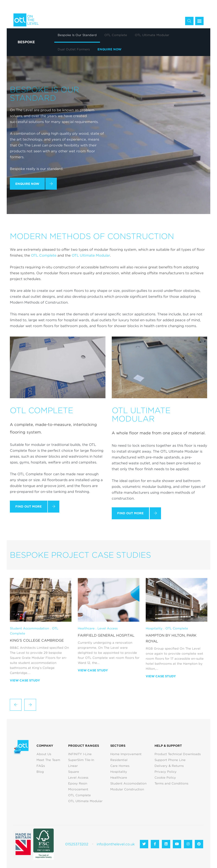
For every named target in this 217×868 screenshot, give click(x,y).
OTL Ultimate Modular (91, 255)
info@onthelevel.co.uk (116, 844)
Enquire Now (27, 184)
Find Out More (29, 506)
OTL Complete (44, 255)
